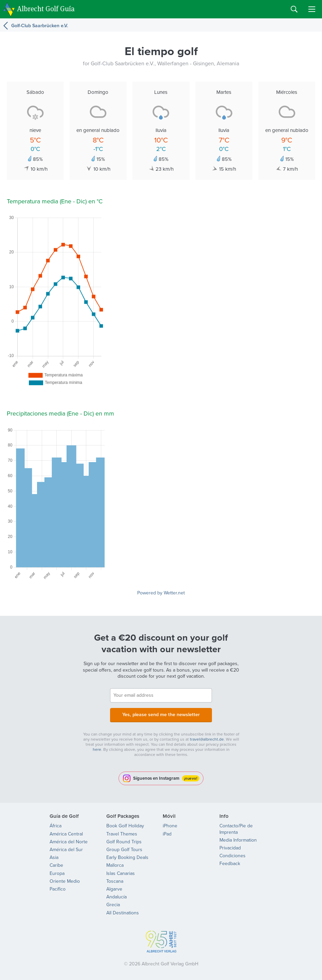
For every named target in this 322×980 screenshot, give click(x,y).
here (97, 749)
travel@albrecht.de (207, 739)
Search (294, 9)
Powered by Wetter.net (161, 593)
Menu (312, 9)
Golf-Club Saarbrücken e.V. (40, 26)
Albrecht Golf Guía (46, 9)
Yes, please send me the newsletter (161, 714)
